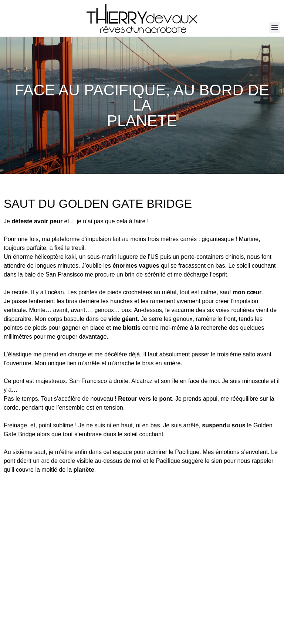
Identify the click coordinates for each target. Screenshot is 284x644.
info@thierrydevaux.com (33, 611)
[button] (275, 27)
